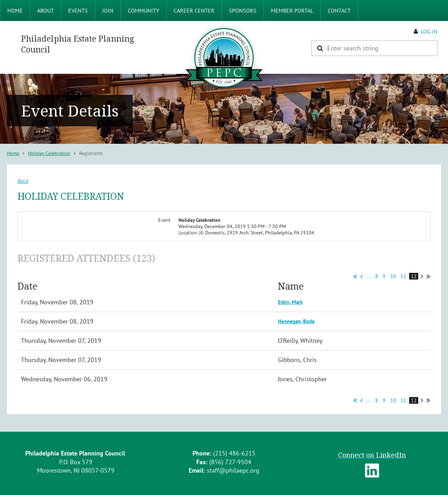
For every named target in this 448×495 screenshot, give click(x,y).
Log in (429, 31)
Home (13, 153)
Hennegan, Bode (296, 321)
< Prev (361, 276)
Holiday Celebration (49, 153)
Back (23, 181)
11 (403, 276)
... (369, 276)
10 (393, 276)
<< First (355, 276)
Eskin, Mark (290, 302)
